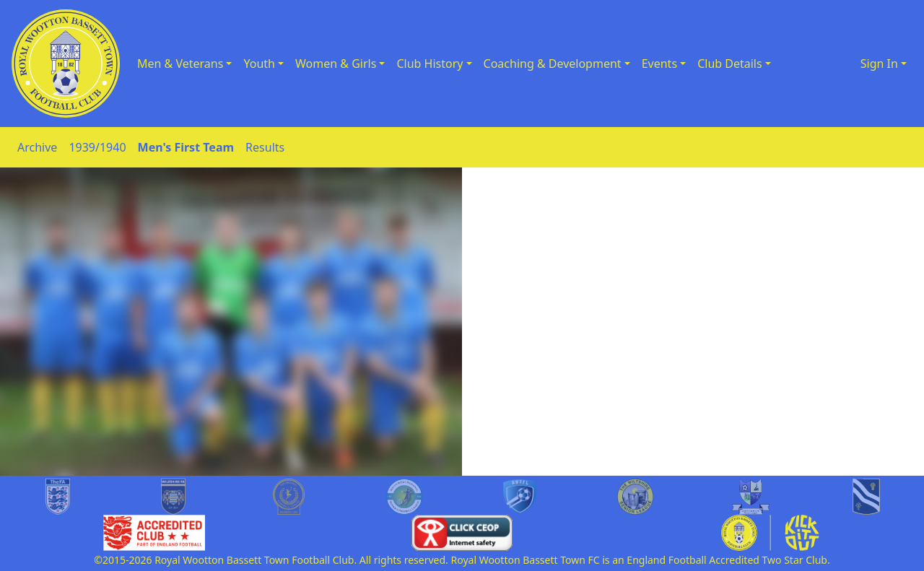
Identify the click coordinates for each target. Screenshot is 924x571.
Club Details (730, 64)
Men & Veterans (180, 64)
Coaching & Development (553, 64)
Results (265, 147)
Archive (37, 147)
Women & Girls (336, 64)
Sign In (879, 64)
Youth (259, 64)
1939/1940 (97, 147)
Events (659, 64)
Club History (430, 64)
